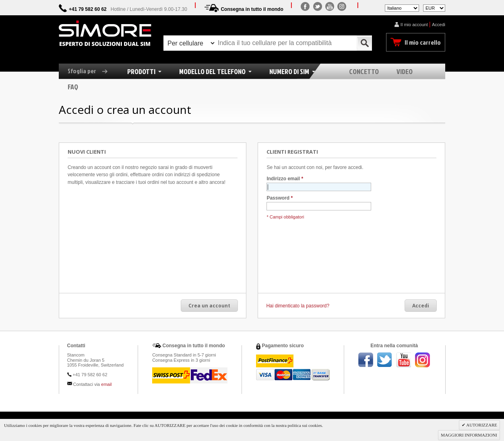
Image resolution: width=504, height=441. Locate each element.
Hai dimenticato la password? (298, 306)
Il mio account (414, 25)
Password (278, 198)
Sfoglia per (91, 71)
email (106, 384)
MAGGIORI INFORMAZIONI (469, 435)
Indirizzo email (283, 179)
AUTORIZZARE (481, 425)
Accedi (439, 25)
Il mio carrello (423, 42)
